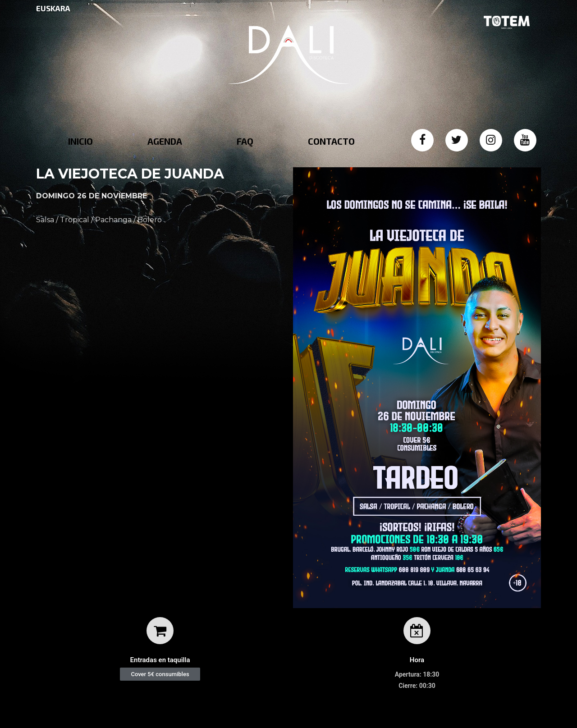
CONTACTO (331, 141)
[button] (160, 674)
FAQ (245, 141)
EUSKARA (53, 8)
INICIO (80, 141)
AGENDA (165, 141)
